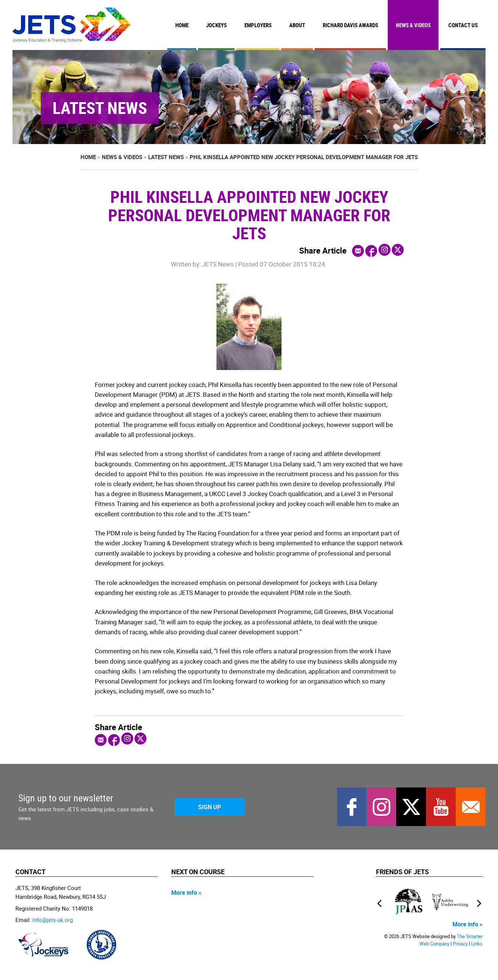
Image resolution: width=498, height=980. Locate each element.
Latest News (166, 157)
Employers (258, 25)
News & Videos (413, 25)
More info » (186, 893)
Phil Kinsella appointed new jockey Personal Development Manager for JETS (304, 157)
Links (477, 944)
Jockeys (216, 25)
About (297, 25)
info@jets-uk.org (53, 920)
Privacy (460, 944)
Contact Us (463, 25)
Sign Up (209, 807)
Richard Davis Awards (350, 25)
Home (182, 25)
